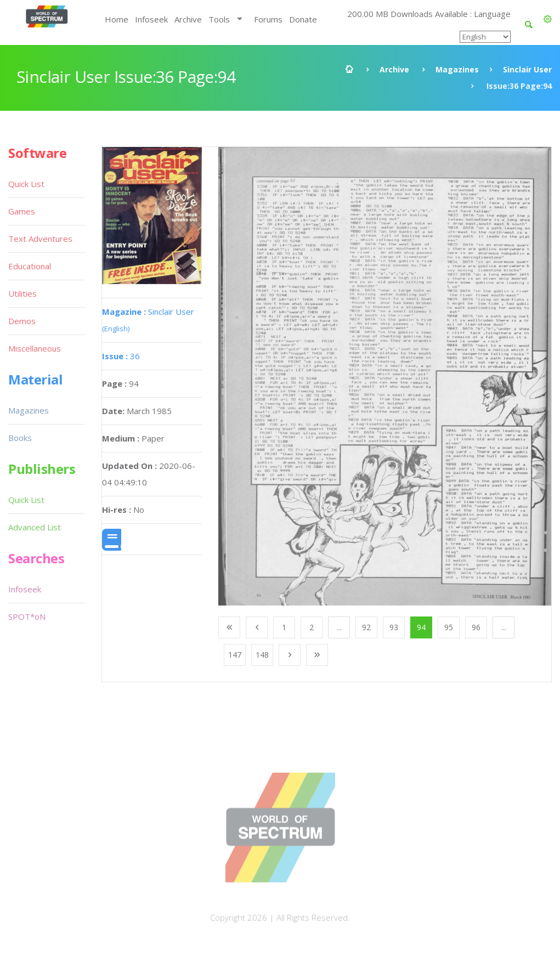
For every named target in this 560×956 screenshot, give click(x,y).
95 (449, 627)
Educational (30, 266)
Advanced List (35, 527)
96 (476, 627)
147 (235, 655)
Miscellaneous (35, 348)
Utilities (22, 293)
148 (262, 655)
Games (22, 211)
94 (421, 627)
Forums (268, 19)
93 (394, 627)
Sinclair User (527, 69)
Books (20, 438)
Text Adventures (40, 239)
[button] (548, 19)
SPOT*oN (27, 616)
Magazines (457, 69)
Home (117, 19)
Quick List (26, 184)
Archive (188, 19)
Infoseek (151, 19)
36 (121, 356)
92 (366, 627)
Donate (303, 19)
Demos (22, 321)
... (339, 627)
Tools (219, 19)
